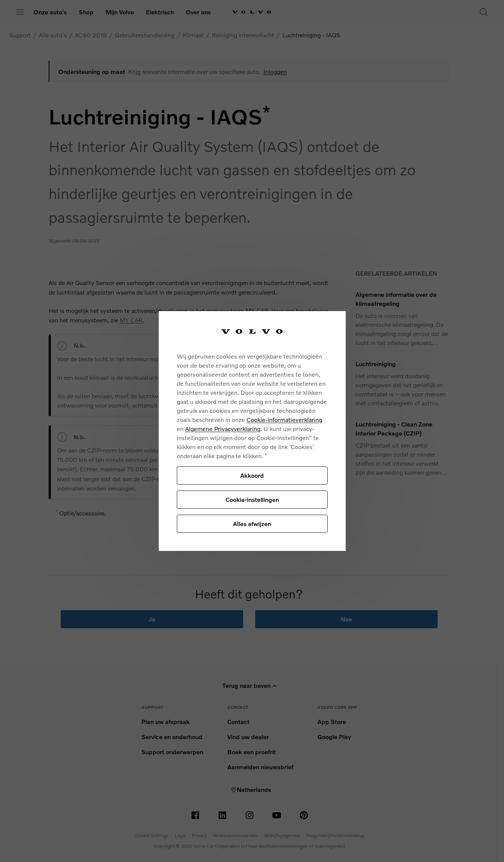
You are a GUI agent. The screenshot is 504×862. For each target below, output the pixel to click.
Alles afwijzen (252, 524)
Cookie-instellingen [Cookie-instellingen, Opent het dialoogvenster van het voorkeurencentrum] (252, 499)
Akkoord (252, 475)
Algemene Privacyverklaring (223, 429)
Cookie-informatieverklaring (284, 419)
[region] (252, 431)
